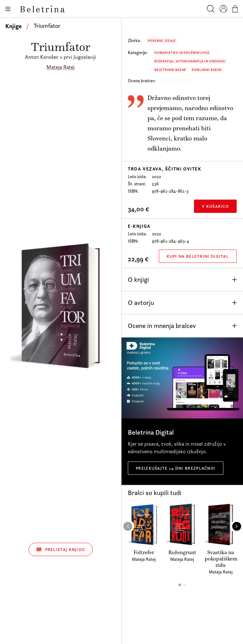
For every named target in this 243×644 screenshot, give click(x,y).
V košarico (215, 206)
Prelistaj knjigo (61, 549)
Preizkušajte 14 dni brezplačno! (176, 468)
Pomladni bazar (207, 70)
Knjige (14, 26)
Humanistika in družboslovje (182, 53)
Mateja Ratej (61, 67)
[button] (180, 585)
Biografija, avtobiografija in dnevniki (190, 61)
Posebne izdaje (162, 41)
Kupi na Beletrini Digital (198, 256)
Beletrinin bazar (170, 70)
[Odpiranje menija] (8, 9)
